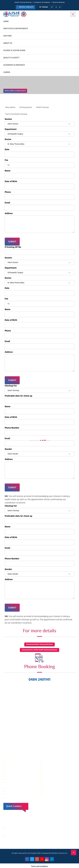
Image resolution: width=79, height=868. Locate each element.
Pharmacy (10, 788)
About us (8, 43)
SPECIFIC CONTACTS (25, 7)
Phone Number (12, 428)
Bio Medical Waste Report (54, 795)
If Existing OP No (13, 247)
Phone (8, 192)
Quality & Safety (11, 58)
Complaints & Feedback (42, 2)
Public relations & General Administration (16, 784)
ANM (8, 798)
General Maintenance (15, 776)
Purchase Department (15, 791)
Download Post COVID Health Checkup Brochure (39, 650)
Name (8, 171)
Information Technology (53, 769)
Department (11, 129)
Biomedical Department (53, 785)
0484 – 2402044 (16, 827)
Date (7, 150)
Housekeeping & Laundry (16, 795)
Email (7, 203)
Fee (6, 160)
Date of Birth (11, 182)
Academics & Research (14, 65)
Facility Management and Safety (19, 772)
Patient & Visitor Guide (14, 51)
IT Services (48, 766)
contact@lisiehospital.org (20, 836)
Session (8, 119)
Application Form (50, 789)
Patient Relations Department (55, 792)
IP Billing (10, 759)
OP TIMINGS (43, 7)
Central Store (49, 763)
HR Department (49, 782)
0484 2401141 (39, 680)
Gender (8, 449)
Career (7, 72)
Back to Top (74, 852)
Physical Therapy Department (18, 779)
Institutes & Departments (16, 29)
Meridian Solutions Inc (59, 853)
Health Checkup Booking (23, 2)
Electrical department (52, 772)
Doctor (8, 139)
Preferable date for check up (18, 396)
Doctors (7, 36)
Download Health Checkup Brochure (39, 644)
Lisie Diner (47, 776)
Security (47, 759)
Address (9, 213)
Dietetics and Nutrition (15, 769)
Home (6, 22)
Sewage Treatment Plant (16, 763)
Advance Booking (58, 2)
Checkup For (11, 386)
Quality (46, 779)
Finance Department (14, 766)
